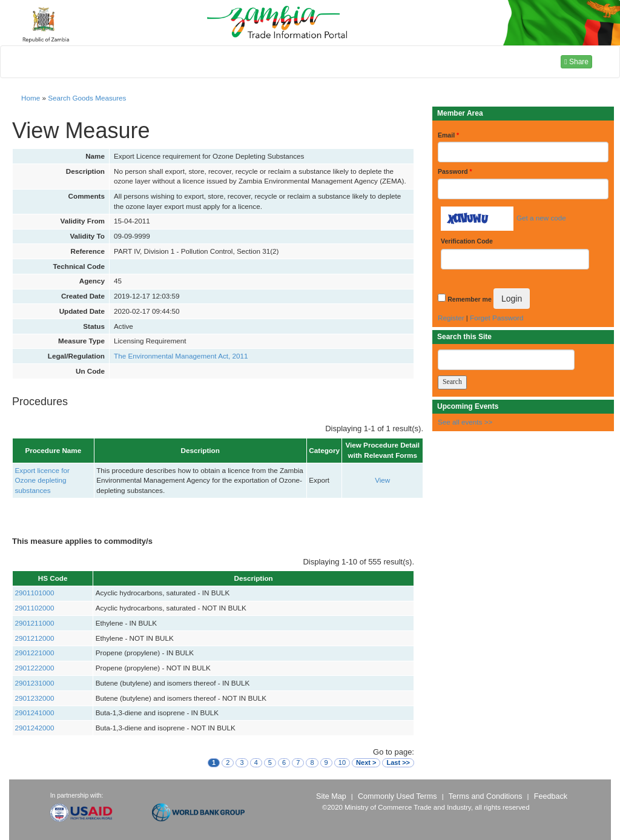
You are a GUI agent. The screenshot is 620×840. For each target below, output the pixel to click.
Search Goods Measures (87, 98)
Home (31, 98)
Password (455, 171)
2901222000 (35, 668)
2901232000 (35, 698)
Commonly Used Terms (397, 796)
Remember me (469, 299)
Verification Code (467, 241)
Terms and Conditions (486, 796)
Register (451, 318)
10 (342, 762)
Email (448, 135)
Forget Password (496, 318)
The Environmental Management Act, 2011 (181, 356)
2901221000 (35, 653)
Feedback (551, 796)
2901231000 (35, 683)
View (382, 480)
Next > (366, 762)
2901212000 (35, 638)
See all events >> (465, 422)
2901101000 (35, 593)
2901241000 (35, 713)
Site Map (331, 796)
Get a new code (541, 218)
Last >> (398, 762)
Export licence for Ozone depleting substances (42, 480)
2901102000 (35, 608)
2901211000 (35, 623)
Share (576, 62)
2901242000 (35, 728)
